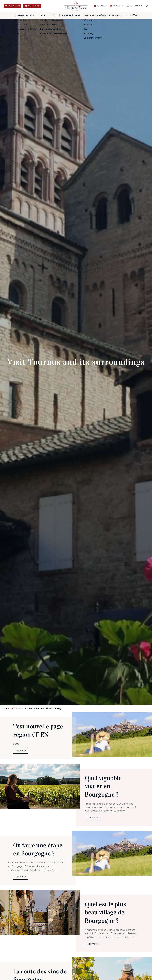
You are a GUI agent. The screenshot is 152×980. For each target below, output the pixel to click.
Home (6, 709)
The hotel (19, 709)
